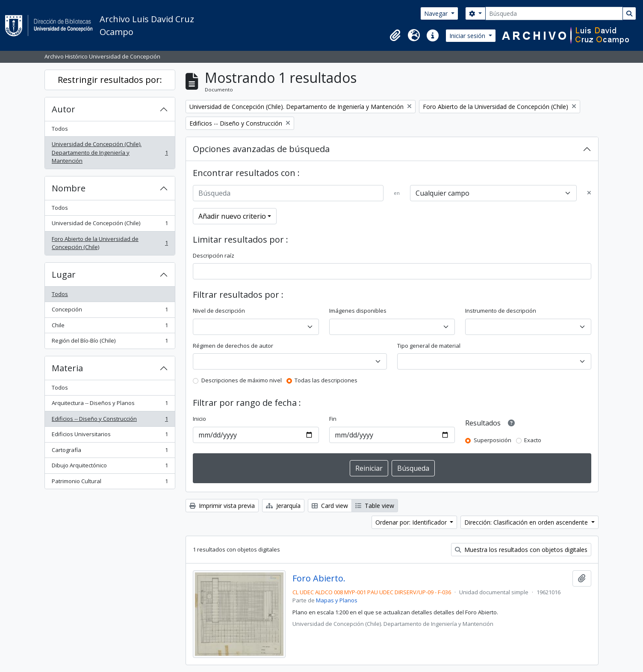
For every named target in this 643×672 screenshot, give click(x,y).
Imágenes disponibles (358, 311)
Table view (375, 506)
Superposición (493, 440)
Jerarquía (283, 506)
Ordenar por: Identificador (412, 522)
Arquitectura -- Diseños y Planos (110, 405)
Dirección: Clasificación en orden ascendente (527, 522)
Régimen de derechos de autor (233, 346)
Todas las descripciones (326, 380)
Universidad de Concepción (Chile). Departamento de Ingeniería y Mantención (110, 152)
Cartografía (110, 452)
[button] (395, 35)
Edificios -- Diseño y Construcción (110, 421)
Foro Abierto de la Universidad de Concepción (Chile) (110, 243)
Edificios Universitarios (110, 436)
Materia (67, 368)
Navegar (437, 13)
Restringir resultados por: (110, 80)
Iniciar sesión (468, 36)
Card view (330, 506)
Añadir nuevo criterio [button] (232, 216)
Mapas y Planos (337, 600)
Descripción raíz (214, 255)
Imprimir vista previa (222, 506)
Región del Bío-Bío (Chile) (110, 342)
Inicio (199, 419)
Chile (110, 327)
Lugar (64, 274)
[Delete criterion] (589, 193)
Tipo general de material (429, 346)
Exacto (533, 440)
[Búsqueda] (554, 13)
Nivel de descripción (219, 311)
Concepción (110, 311)
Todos (60, 129)
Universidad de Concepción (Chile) (110, 225)
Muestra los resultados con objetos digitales (521, 550)
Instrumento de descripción (501, 311)
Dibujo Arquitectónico (110, 467)
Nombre (69, 188)
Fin (333, 419)
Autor (63, 109)
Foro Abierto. (319, 578)
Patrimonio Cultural (110, 483)
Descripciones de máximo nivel (242, 380)
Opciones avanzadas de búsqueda (261, 149)
